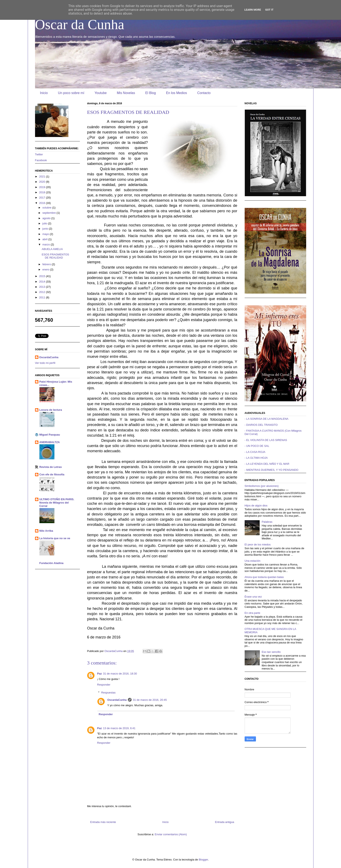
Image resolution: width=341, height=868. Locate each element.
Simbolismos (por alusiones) (262, 486)
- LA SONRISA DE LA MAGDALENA (267, 419)
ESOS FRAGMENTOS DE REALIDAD (55, 256)
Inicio (44, 93)
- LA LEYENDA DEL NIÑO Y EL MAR (267, 464)
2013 (43, 287)
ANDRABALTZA (50, 442)
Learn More (253, 10)
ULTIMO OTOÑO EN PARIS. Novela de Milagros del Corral (57, 503)
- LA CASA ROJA (255, 452)
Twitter (39, 154)
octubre (47, 208)
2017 (43, 198)
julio (45, 223)
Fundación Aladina (52, 563)
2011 (43, 297)
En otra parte (252, 613)
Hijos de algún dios (256, 506)
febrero (47, 264)
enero (46, 269)
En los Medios (177, 93)
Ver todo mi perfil (45, 363)
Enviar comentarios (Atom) (171, 834)
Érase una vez (253, 597)
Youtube (101, 93)
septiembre (49, 213)
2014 (43, 282)
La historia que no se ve (55, 538)
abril (45, 239)
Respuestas (108, 693)
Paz (99, 674)
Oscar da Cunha (80, 24)
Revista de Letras (51, 467)
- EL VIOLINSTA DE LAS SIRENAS (266, 440)
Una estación (253, 561)
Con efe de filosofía (52, 474)
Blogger (203, 860)
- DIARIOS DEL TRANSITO (261, 425)
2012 (43, 292)
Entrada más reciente (103, 822)
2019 (43, 187)
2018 (43, 192)
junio (46, 229)
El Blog (150, 93)
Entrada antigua (225, 822)
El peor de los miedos (258, 545)
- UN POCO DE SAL (257, 446)
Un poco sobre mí (71, 93)
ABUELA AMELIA (52, 249)
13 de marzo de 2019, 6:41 (119, 728)
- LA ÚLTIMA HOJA (256, 458)
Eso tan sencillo (271, 652)
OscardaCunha (117, 700)
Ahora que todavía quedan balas (264, 577)
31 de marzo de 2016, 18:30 (120, 674)
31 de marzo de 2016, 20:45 (150, 700)
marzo (47, 244)
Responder (104, 685)
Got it (269, 10)
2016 (43, 203)
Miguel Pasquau (50, 435)
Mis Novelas (126, 93)
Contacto (204, 93)
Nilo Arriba (46, 531)
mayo (46, 234)
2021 (43, 176)
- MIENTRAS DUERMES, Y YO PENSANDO (272, 470)
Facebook (41, 160)
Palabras (267, 522)
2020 (43, 182)
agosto (47, 218)
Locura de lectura (51, 410)
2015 (43, 276)
